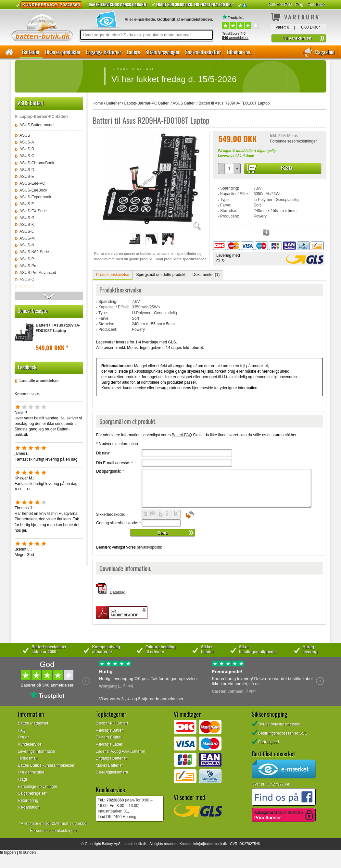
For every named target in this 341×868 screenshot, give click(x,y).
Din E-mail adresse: (114, 463)
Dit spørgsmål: (110, 471)
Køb (287, 168)
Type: (225, 200)
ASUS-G (27, 218)
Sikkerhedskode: (111, 515)
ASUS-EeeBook (33, 190)
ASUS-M (27, 238)
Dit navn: (104, 453)
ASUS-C (27, 156)
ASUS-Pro (28, 266)
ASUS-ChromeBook (37, 163)
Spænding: (230, 188)
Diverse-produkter (63, 52)
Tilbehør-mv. (239, 52)
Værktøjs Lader (109, 744)
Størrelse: (229, 211)
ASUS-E (27, 177)
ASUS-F (27, 204)
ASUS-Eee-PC (32, 183)
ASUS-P (27, 259)
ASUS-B (27, 149)
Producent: (230, 216)
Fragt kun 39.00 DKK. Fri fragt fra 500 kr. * (195, 4)
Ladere (133, 52)
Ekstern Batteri (109, 737)
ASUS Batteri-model (37, 125)
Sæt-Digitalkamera (112, 772)
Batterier (31, 52)
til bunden (28, 852)
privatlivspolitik (149, 547)
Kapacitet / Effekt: (235, 194)
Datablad (118, 592)
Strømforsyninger (163, 52)
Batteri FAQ (182, 435)
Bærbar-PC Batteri (112, 723)
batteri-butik (133, 844)
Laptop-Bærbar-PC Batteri (44, 117)
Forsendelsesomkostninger (293, 141)
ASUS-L (26, 231)
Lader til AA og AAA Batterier (120, 751)
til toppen (8, 852)
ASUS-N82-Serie (34, 252)
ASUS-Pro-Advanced (38, 273)
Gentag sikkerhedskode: (118, 523)
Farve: (226, 205)
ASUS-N (27, 245)
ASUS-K (27, 225)
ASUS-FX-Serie (33, 211)
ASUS (25, 135)
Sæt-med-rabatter (203, 52)
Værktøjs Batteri (110, 730)
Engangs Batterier (104, 52)
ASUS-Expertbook (35, 197)
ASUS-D (27, 170)
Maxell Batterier (109, 765)
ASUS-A (27, 142)
